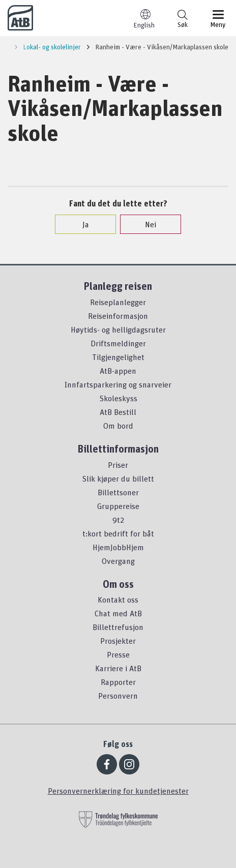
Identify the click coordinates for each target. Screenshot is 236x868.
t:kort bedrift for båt (118, 533)
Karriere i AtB (118, 668)
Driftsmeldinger (118, 343)
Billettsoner (118, 492)
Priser (118, 465)
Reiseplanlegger (118, 302)
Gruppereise (118, 506)
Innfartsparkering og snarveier (118, 384)
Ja (81, 224)
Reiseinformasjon (118, 316)
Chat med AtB (118, 613)
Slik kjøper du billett (118, 478)
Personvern (118, 696)
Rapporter (118, 682)
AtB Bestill (118, 412)
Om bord (118, 426)
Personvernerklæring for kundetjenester (118, 791)
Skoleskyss (118, 398)
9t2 (118, 520)
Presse (118, 654)
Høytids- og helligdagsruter (118, 330)
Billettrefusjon (118, 627)
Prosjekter (118, 641)
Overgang (118, 561)
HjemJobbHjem (118, 547)
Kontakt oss (118, 600)
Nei (145, 224)
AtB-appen (118, 371)
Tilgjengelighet (118, 357)
